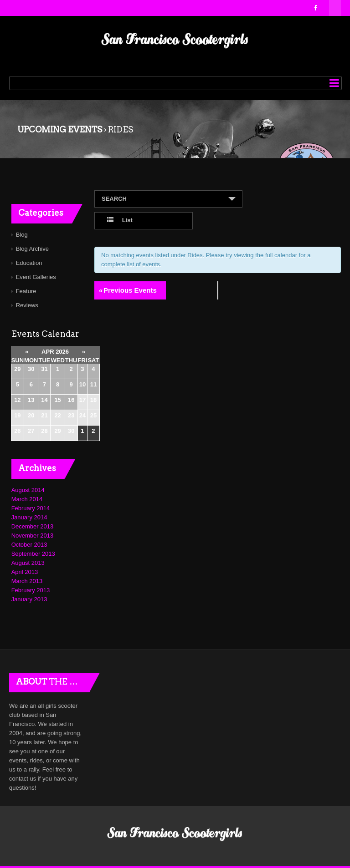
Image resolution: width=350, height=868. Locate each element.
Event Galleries (36, 277)
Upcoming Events (60, 129)
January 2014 (29, 517)
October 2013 (29, 545)
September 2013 (33, 554)
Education (29, 263)
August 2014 (28, 490)
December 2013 (33, 526)
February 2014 (31, 508)
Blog (22, 235)
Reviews (27, 305)
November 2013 (33, 536)
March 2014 (27, 499)
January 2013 (29, 599)
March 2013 (27, 581)
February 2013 (31, 590)
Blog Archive (32, 249)
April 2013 (25, 572)
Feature (26, 291)
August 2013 (28, 563)
